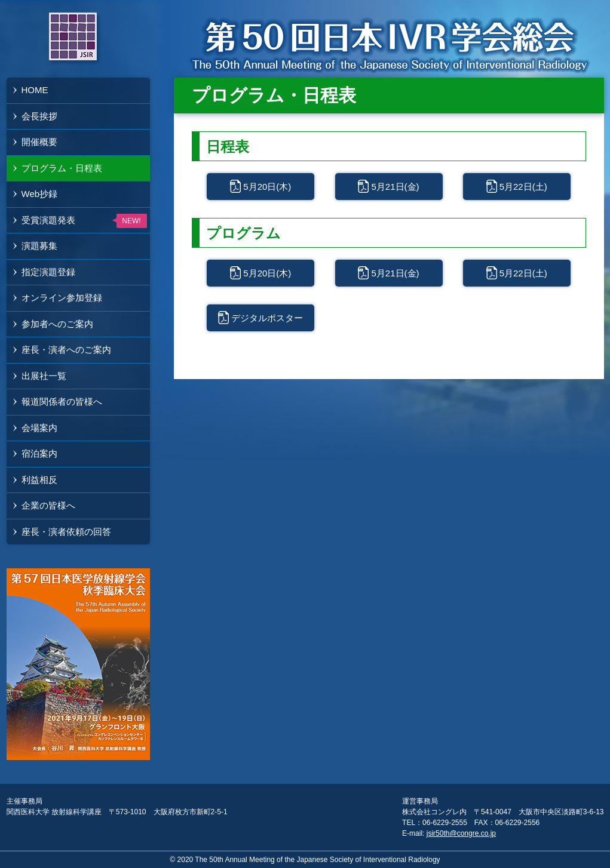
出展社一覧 (44, 376)
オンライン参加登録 (62, 298)
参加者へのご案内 (57, 324)
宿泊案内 (39, 453)
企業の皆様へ (48, 505)
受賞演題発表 (48, 220)
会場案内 (39, 428)
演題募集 (39, 246)
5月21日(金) (395, 187)
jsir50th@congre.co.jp (461, 833)
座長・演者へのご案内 (66, 350)
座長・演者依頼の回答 (66, 532)
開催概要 (39, 142)
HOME (35, 90)
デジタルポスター (267, 318)
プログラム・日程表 (62, 168)
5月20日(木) (267, 187)
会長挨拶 (39, 116)
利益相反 (39, 480)
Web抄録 (40, 194)
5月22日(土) (523, 187)
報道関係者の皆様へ (62, 401)
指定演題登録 (48, 272)
